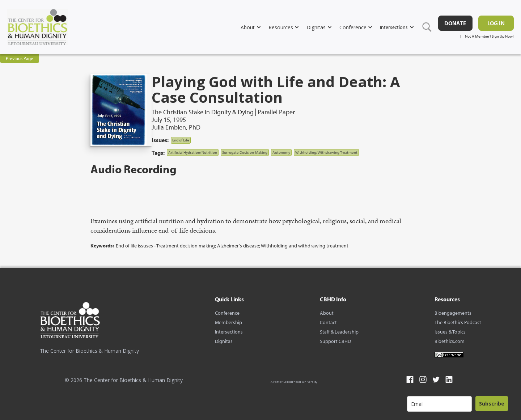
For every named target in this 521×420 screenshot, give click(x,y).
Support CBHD (335, 341)
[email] (439, 404)
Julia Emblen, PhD (176, 127)
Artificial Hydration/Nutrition (193, 152)
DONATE (455, 23)
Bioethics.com (450, 341)
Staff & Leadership (339, 332)
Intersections (229, 332)
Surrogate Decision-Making (245, 152)
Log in (496, 23)
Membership (228, 322)
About (327, 313)
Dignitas (224, 341)
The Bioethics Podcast (458, 322)
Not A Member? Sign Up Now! (489, 36)
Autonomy (281, 152)
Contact (328, 322)
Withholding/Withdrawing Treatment (326, 152)
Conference (227, 313)
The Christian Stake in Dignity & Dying (203, 112)
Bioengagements (453, 313)
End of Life (181, 140)
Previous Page (20, 58)
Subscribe (492, 404)
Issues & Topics (450, 332)
